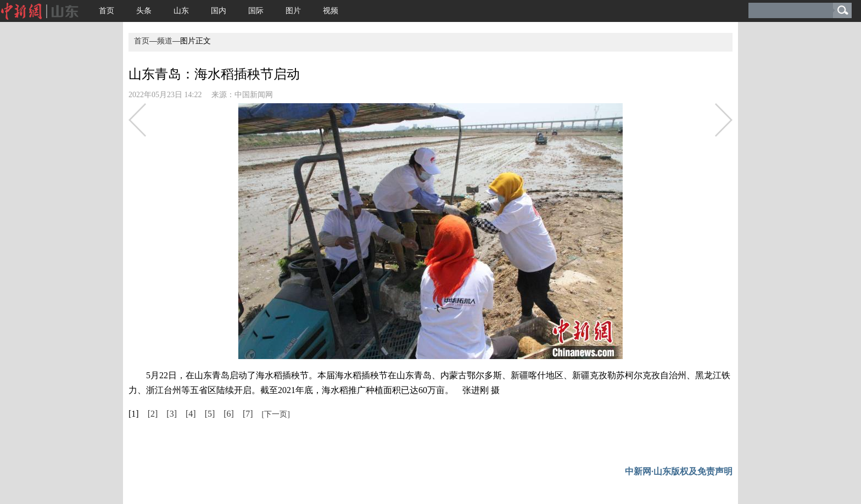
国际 (256, 11)
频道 (165, 41)
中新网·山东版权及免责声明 (679, 471)
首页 (107, 11)
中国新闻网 (254, 95)
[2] (153, 414)
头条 (144, 11)
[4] (191, 414)
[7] (248, 414)
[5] (210, 414)
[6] (229, 414)
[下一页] (276, 414)
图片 (293, 11)
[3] (172, 414)
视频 (331, 11)
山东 (181, 11)
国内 (219, 11)
